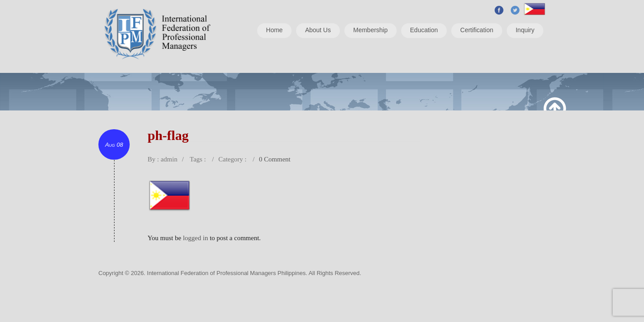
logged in (195, 238)
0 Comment (275, 159)
